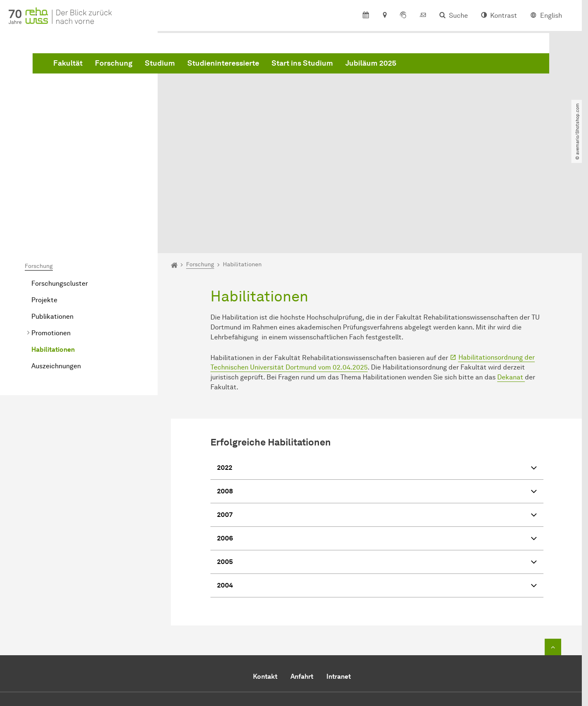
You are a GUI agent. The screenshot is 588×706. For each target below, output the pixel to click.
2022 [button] (377, 376)
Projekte (44, 207)
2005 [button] (377, 470)
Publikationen (52, 224)
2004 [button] (377, 494)
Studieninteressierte (349, 67)
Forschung (239, 67)
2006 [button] (377, 447)
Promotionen (51, 240)
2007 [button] (377, 423)
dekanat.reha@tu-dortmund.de (312, 647)
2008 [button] (377, 399)
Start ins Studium (428, 67)
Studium (285, 67)
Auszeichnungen (56, 273)
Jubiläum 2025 (496, 67)
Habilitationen (53, 257)
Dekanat (511, 285)
